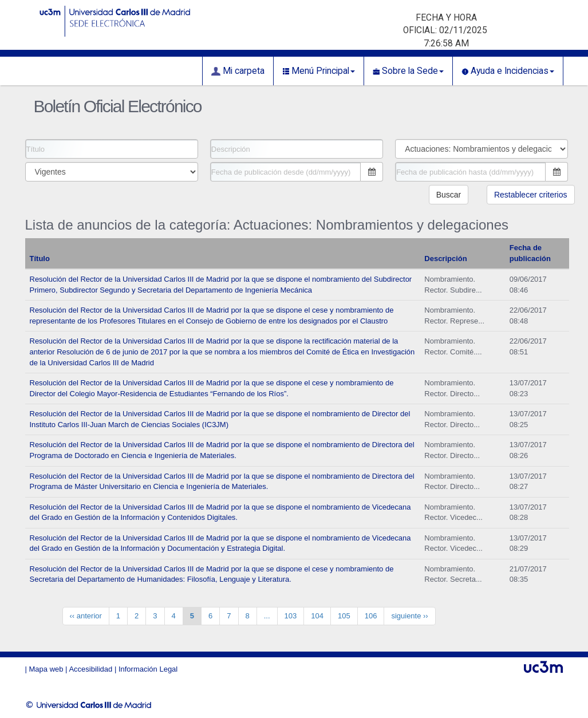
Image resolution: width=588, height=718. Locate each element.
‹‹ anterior (86, 616)
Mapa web (46, 669)
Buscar (449, 195)
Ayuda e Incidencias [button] (508, 71)
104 (317, 616)
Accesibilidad (90, 669)
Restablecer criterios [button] (531, 195)
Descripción (445, 259)
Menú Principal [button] (319, 71)
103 (291, 616)
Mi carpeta (238, 71)
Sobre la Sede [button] (408, 71)
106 (371, 616)
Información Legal (148, 669)
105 (344, 616)
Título (40, 259)
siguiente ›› (409, 616)
